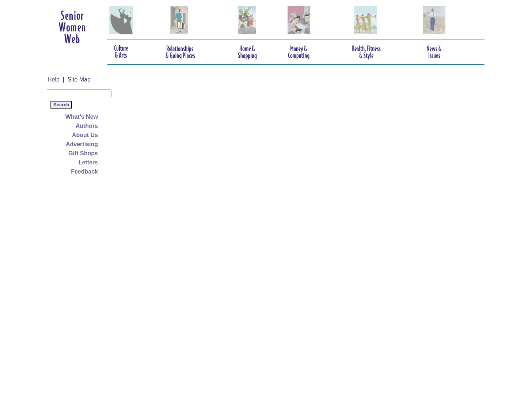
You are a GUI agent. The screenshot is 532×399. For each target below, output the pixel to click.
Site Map (79, 79)
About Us (85, 135)
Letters (88, 162)
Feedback (84, 172)
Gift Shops (83, 153)
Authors (87, 126)
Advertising (82, 144)
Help (54, 79)
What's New (82, 117)
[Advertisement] (76, 286)
